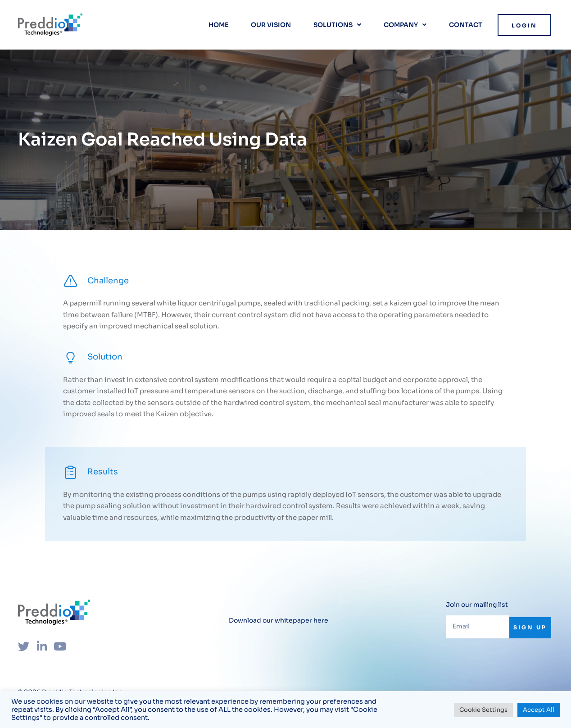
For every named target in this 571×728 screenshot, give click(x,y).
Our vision (271, 25)
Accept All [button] (539, 710)
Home (218, 25)
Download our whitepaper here (279, 620)
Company (405, 25)
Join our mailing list (477, 605)
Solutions (337, 25)
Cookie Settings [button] (483, 710)
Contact (466, 25)
